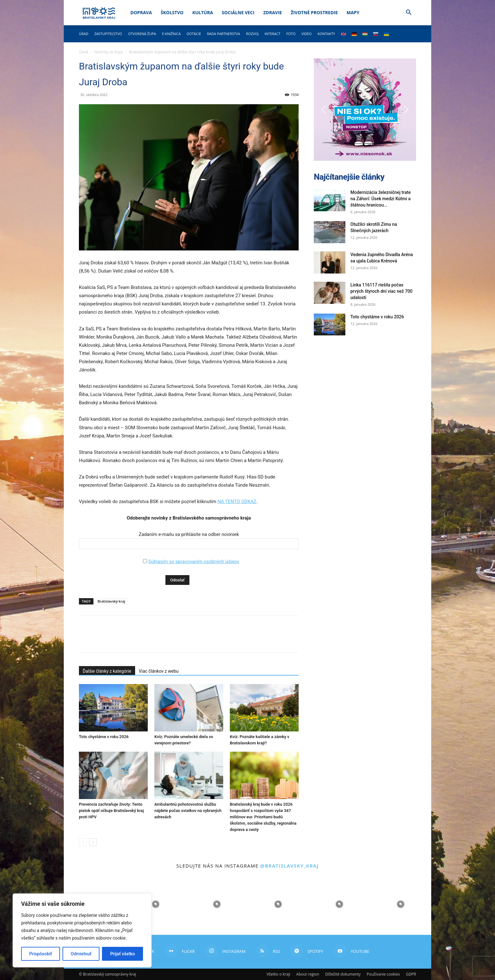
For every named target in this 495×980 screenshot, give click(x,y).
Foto (291, 34)
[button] (409, 13)
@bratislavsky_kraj (289, 866)
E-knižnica (171, 34)
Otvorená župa (142, 34)
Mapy (353, 12)
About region (308, 974)
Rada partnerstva (224, 34)
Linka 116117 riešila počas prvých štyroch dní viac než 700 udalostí (382, 291)
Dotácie (194, 34)
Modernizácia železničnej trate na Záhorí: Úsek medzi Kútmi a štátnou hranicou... (381, 199)
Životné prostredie (314, 12)
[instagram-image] (156, 904)
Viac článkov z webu (159, 671)
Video (307, 34)
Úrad (84, 34)
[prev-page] (83, 842)
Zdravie (273, 12)
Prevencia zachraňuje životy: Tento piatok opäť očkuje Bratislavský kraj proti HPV (111, 811)
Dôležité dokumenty (343, 974)
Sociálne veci (238, 12)
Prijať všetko (122, 954)
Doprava (141, 12)
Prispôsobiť (41, 954)
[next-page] (93, 842)
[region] (82, 930)
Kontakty (326, 34)
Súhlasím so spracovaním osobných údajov (194, 562)
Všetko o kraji (278, 974)
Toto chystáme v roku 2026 (104, 737)
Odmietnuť (81, 954)
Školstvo (172, 12)
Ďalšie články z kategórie (107, 671)
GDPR (411, 974)
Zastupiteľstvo (108, 34)
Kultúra (203, 12)
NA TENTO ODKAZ (237, 502)
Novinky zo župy (109, 52)
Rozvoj (252, 34)
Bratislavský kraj (111, 601)
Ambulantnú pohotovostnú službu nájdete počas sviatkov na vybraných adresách (188, 811)
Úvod (83, 52)
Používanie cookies (383, 974)
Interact (272, 34)
